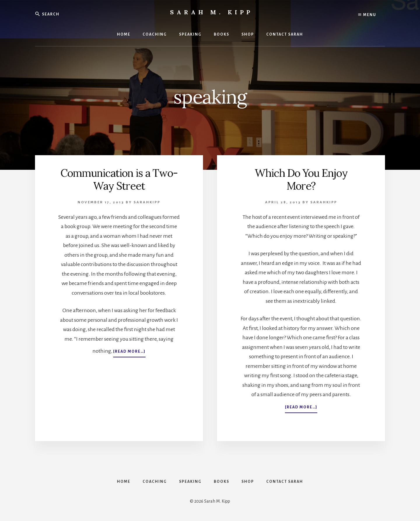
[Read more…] (129, 353)
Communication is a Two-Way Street (119, 179)
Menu (367, 15)
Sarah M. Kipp (211, 12)
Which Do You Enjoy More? (301, 179)
